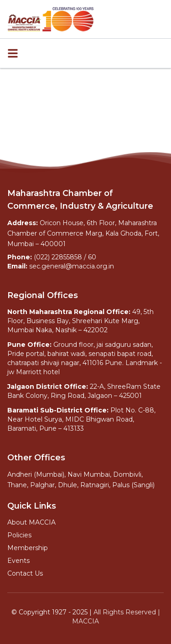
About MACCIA (31, 522)
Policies (19, 535)
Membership (28, 548)
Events (18, 561)
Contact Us (25, 573)
